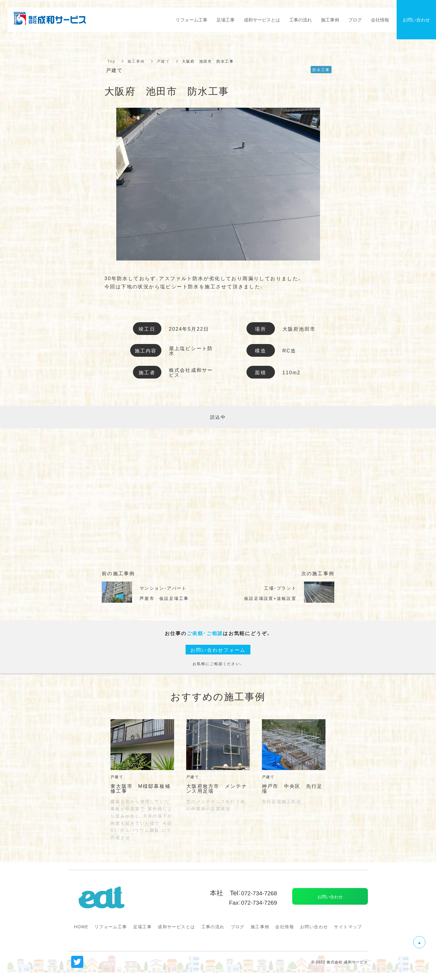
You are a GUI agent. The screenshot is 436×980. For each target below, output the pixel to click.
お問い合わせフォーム (218, 650)
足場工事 (143, 926)
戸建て (163, 61)
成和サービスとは (176, 926)
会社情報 (285, 926)
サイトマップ (348, 926)
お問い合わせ (314, 926)
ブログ (238, 926)
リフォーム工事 (111, 926)
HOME (81, 926)
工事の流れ (213, 926)
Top (111, 61)
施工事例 (136, 61)
